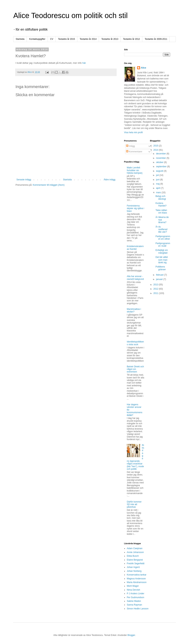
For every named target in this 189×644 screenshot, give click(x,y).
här (84, 63)
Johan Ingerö (133, 567)
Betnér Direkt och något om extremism (135, 369)
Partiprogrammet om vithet (163, 238)
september (161, 167)
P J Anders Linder (136, 594)
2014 (156, 150)
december (161, 154)
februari (160, 275)
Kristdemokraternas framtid (135, 248)
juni (158, 180)
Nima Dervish (133, 590)
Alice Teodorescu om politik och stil (71, 15)
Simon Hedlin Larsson (138, 609)
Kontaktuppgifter (37, 39)
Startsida (20, 39)
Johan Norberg (134, 571)
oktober (160, 162)
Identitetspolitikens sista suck (135, 343)
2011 (156, 293)
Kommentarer (134, 152)
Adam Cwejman (135, 548)
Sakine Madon (134, 601)
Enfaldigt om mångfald (162, 251)
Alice (144, 68)
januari (160, 279)
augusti (160, 171)
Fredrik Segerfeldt (136, 563)
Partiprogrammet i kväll (163, 245)
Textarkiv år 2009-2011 (156, 39)
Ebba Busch (133, 556)
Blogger (131, 635)
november (161, 158)
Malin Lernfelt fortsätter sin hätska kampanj (135, 170)
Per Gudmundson (135, 597)
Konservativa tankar (137, 575)
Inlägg (130, 146)
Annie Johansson (135, 552)
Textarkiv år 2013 (110, 39)
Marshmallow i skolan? (134, 310)
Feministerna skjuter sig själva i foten (135, 208)
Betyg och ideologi (161, 197)
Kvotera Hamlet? (161, 204)
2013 (156, 285)
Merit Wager (133, 586)
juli (158, 175)
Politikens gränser (161, 268)
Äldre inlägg (110, 180)
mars (159, 192)
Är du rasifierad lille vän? (161, 229)
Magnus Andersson (136, 579)
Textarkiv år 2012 (132, 39)
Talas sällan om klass (161, 211)
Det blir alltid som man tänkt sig (161, 260)
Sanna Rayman (134, 605)
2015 (156, 146)
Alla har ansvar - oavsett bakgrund (135, 278)
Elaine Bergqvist (135, 560)
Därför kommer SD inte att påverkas (134, 504)
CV (52, 39)
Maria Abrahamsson (137, 582)
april (158, 188)
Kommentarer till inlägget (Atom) (49, 185)
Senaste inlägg (24, 180)
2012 (156, 289)
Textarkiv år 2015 (66, 39)
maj (158, 184)
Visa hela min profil (133, 132)
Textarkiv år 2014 (88, 39)
